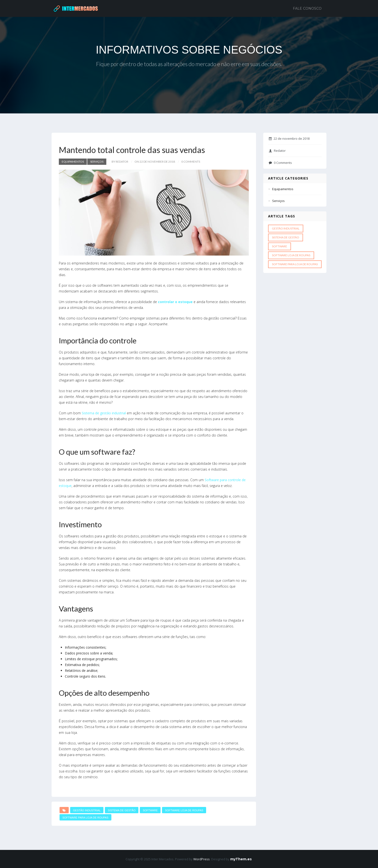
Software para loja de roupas (85, 818)
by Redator (120, 162)
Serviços (97, 162)
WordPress (202, 859)
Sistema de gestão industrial (104, 413)
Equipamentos (73, 162)
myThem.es (241, 859)
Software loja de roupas (184, 810)
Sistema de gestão (122, 810)
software (150, 810)
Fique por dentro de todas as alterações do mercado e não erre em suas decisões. (189, 65)
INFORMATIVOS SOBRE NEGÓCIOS (189, 50)
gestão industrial (87, 810)
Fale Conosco (307, 8)
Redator (277, 151)
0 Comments (280, 163)
